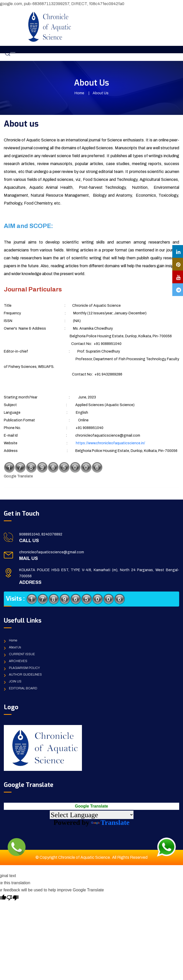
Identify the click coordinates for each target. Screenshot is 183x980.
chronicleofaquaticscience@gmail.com (52, 552)
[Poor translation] (13, 897)
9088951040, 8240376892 (41, 534)
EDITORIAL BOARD (23, 688)
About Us (15, 647)
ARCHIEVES (18, 661)
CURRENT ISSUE (22, 654)
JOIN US (15, 681)
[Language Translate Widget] (92, 815)
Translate (110, 822)
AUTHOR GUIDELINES (25, 675)
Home (79, 93)
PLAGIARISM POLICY (24, 668)
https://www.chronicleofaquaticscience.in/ (110, 443)
